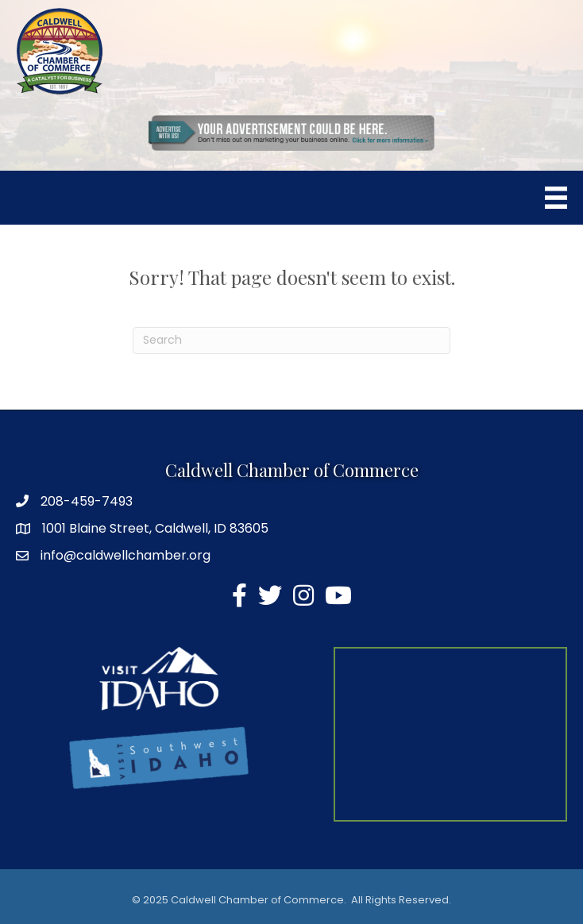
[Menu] (556, 198)
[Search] (291, 341)
